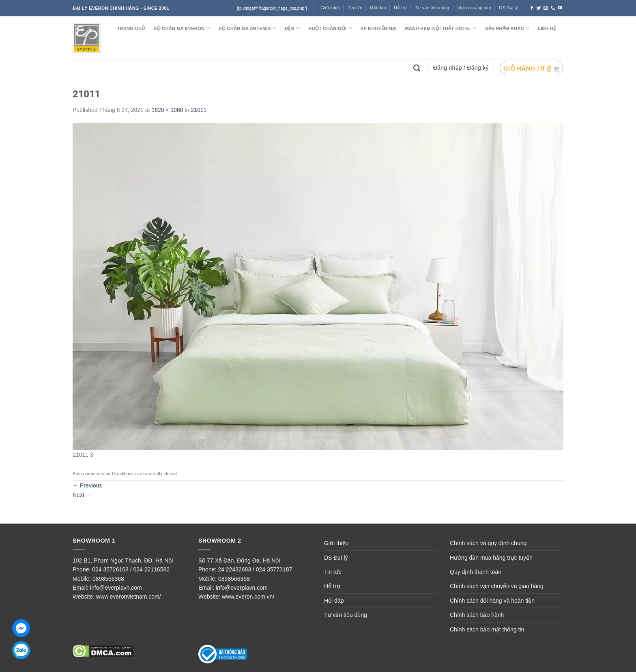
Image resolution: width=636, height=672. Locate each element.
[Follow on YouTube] (560, 8)
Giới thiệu (336, 543)
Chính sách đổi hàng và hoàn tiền (492, 601)
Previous (87, 485)
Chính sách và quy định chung (488, 543)
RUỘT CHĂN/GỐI (330, 28)
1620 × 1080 (167, 110)
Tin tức (355, 8)
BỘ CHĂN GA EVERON (182, 28)
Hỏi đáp (378, 8)
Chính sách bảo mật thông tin (487, 629)
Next (82, 495)
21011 (199, 110)
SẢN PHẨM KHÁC (507, 28)
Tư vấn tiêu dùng (432, 8)
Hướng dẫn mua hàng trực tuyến (491, 558)
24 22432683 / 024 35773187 (255, 569)
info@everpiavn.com (116, 588)
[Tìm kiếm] (418, 67)
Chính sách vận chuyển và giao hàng (497, 586)
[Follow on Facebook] (532, 8)
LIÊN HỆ (547, 28)
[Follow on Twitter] (539, 8)
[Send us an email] (546, 8)
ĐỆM (292, 28)
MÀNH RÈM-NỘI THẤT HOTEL (441, 28)
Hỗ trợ (400, 8)
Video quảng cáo (474, 8)
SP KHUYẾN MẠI (379, 28)
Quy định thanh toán (476, 572)
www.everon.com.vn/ (248, 597)
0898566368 (108, 579)
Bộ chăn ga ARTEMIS (247, 28)
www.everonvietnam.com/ (129, 597)
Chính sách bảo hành (477, 615)
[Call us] (553, 8)
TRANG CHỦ (131, 28)
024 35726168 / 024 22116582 (131, 569)
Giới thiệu (330, 8)
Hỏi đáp (334, 601)
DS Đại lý (508, 8)
